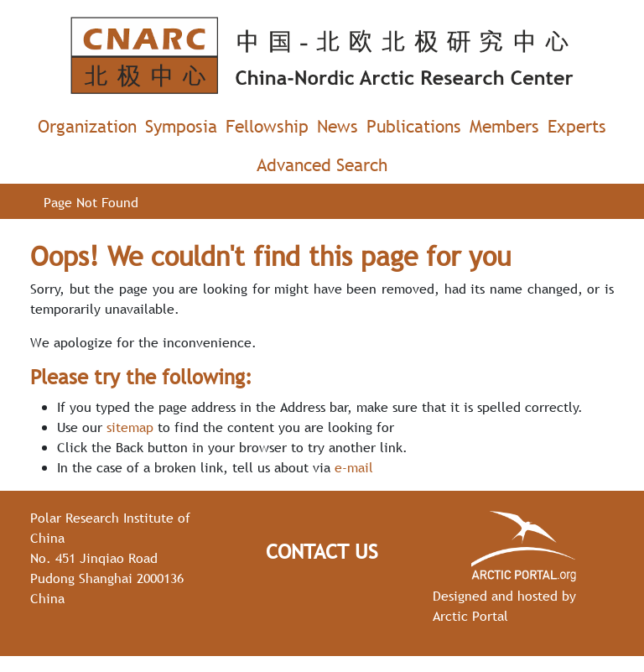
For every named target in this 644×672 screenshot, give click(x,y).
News (338, 126)
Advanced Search (322, 165)
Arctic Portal (470, 616)
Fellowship (267, 126)
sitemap (130, 427)
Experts (577, 126)
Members (504, 126)
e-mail (354, 467)
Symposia (181, 126)
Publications (414, 126)
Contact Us (322, 552)
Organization (87, 126)
